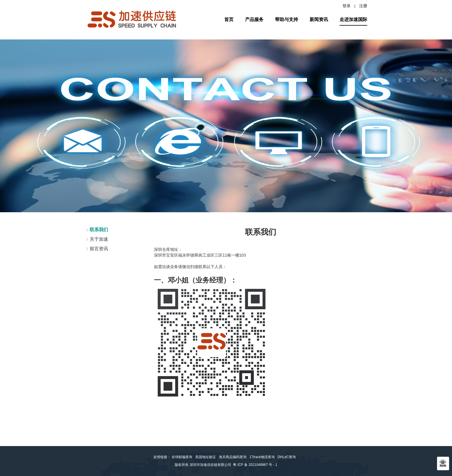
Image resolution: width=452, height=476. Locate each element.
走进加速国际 (353, 19)
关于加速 (99, 239)
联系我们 (99, 230)
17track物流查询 (262, 457)
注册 (363, 6)
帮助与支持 (287, 19)
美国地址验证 (206, 457)
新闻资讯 (319, 19)
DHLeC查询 (287, 457)
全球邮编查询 (182, 457)
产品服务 (254, 19)
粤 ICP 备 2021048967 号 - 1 (255, 465)
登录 (346, 6)
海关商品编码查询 (233, 457)
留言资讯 (99, 249)
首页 (229, 19)
